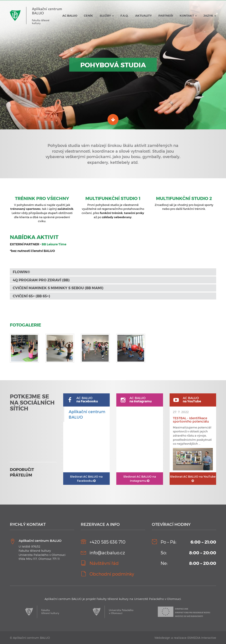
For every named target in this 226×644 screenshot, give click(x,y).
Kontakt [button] (188, 16)
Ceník (88, 16)
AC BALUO (70, 16)
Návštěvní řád (104, 563)
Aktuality (143, 16)
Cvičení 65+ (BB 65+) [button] (31, 296)
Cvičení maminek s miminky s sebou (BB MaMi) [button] (58, 288)
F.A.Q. (125, 16)
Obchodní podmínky (112, 574)
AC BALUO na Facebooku (86, 479)
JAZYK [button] (210, 16)
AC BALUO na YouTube (193, 478)
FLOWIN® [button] (22, 272)
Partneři (166, 16)
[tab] (113, 272)
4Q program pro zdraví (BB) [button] (41, 280)
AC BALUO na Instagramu (140, 479)
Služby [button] (107, 16)
